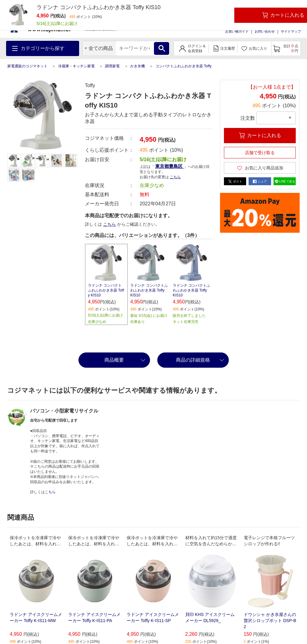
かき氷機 (138, 66)
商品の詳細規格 (193, 360)
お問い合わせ (265, 31)
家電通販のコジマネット (27, 66)
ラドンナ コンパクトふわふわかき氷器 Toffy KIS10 (106, 290)
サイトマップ (291, 31)
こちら (175, 177)
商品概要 (114, 360)
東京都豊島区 (169, 166)
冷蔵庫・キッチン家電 (76, 66)
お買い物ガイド (237, 31)
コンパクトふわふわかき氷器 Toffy (183, 66)
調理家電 (112, 66)
